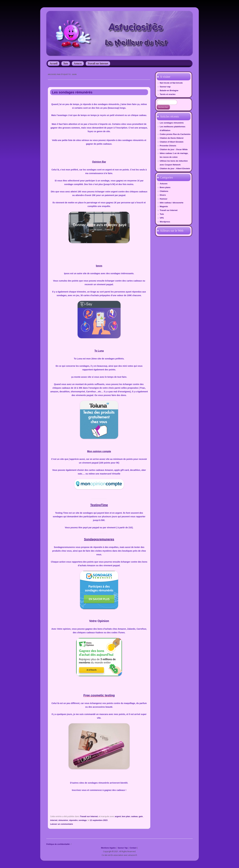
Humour (164, 199)
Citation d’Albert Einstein (172, 142)
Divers (163, 195)
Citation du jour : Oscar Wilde (174, 149)
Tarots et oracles (168, 94)
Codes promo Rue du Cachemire (175, 134)
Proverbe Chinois (168, 146)
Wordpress (165, 222)
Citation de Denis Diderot (172, 138)
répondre (73, 820)
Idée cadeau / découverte (172, 203)
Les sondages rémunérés (72, 92)
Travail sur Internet (98, 63)
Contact (133, 848)
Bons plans (165, 187)
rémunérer (63, 820)
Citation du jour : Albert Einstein (175, 168)
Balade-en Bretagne (169, 90)
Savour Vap (123, 848)
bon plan (126, 816)
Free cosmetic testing (99, 695)
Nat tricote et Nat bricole (171, 83)
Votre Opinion (99, 621)
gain (141, 816)
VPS (162, 218)
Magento (164, 206)
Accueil (54, 63)
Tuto (66, 63)
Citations (164, 191)
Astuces (78, 63)
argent (118, 816)
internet (54, 820)
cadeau (134, 816)
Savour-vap (165, 87)
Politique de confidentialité (58, 844)
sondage (83, 820)
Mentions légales (108, 848)
